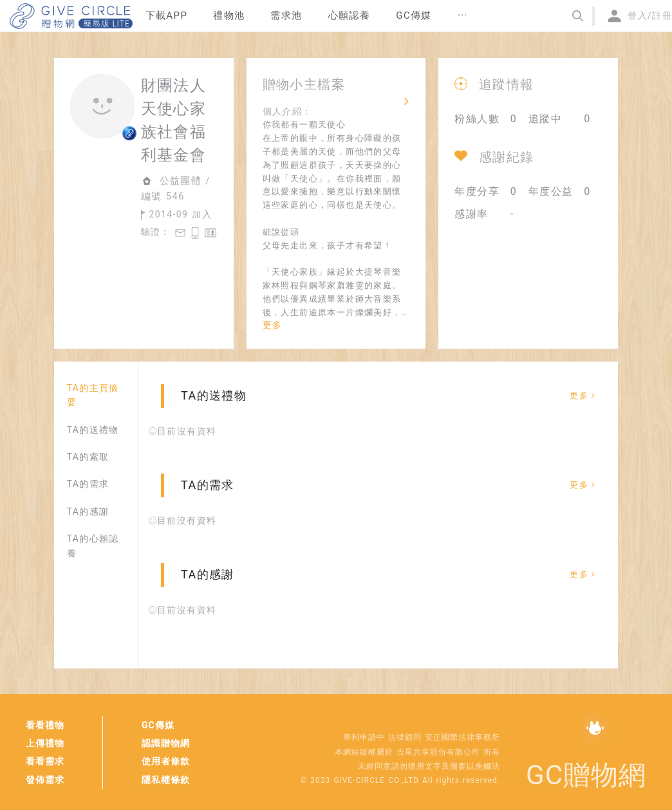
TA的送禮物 (93, 430)
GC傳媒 (158, 725)
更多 (273, 325)
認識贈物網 (166, 743)
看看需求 (45, 761)
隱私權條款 (166, 780)
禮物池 (229, 15)
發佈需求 (45, 780)
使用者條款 (166, 761)
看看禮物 (45, 725)
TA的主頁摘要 (93, 395)
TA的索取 (88, 457)
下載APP (167, 15)
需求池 (286, 15)
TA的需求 (88, 484)
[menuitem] (167, 16)
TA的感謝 (88, 511)
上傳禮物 (45, 743)
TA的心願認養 (93, 546)
